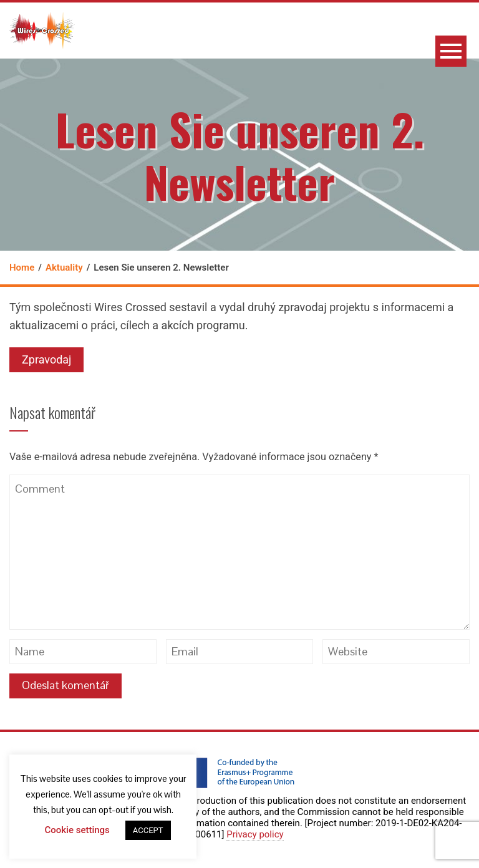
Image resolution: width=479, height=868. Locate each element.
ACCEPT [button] (148, 830)
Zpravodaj (46, 359)
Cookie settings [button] (77, 830)
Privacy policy (255, 834)
